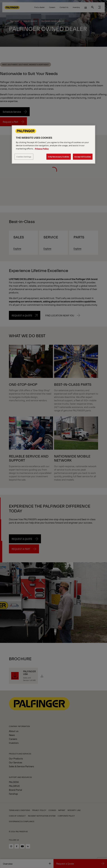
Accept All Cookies (83, 157)
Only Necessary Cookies (59, 157)
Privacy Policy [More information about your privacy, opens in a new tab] (42, 149)
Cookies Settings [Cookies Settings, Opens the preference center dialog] (24, 157)
